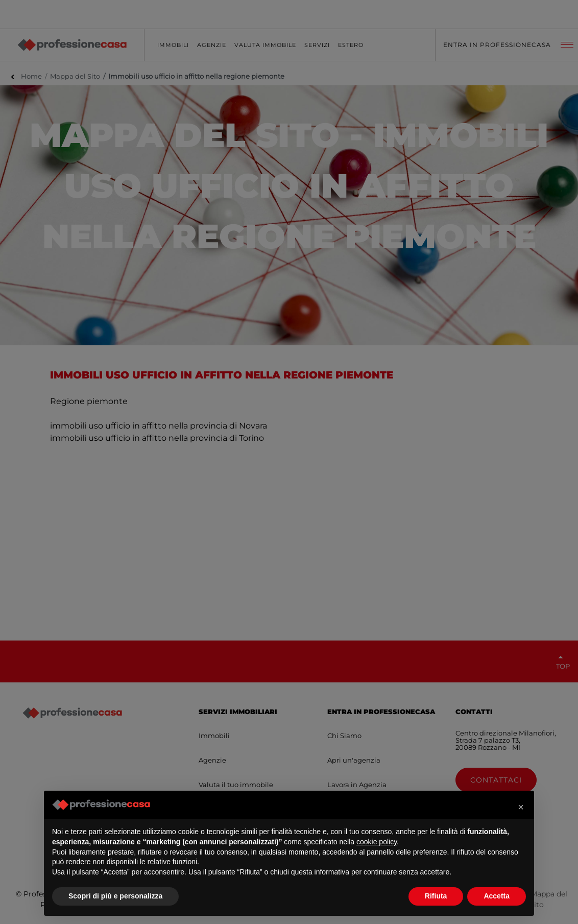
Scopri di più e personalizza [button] (115, 896)
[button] (521, 807)
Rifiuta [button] (436, 896)
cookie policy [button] (377, 842)
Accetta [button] (497, 896)
